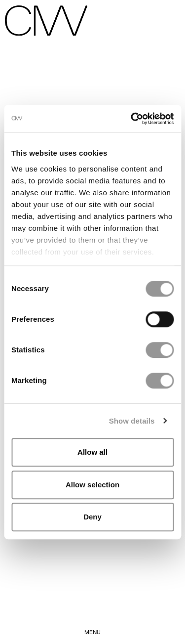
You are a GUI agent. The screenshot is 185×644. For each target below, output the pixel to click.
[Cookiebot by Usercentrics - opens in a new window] (132, 119)
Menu (92, 632)
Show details (132, 421)
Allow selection (92, 485)
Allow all (92, 452)
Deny (92, 517)
